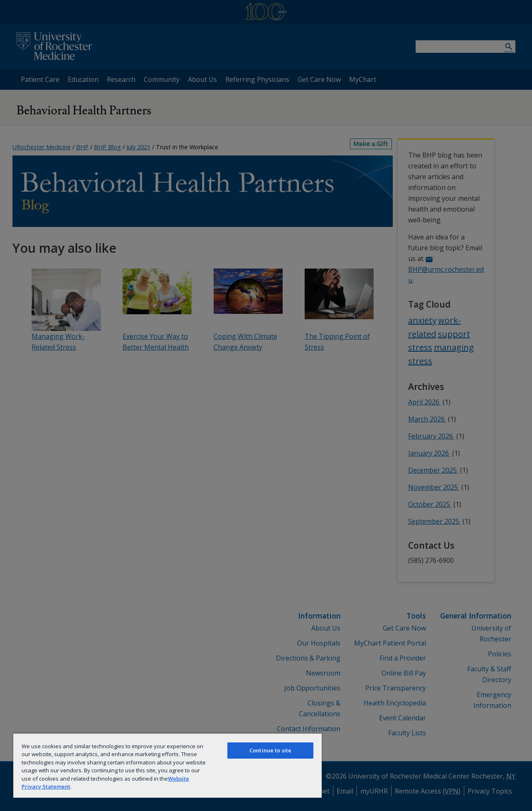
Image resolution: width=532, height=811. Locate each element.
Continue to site (270, 750)
